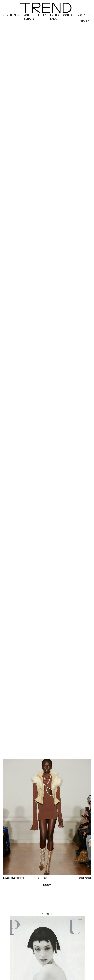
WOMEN (7, 15)
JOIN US (85, 15)
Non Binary (29, 17)
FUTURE (42, 15)
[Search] (81, 21)
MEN (17, 15)
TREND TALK (54, 17)
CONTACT (70, 15)
